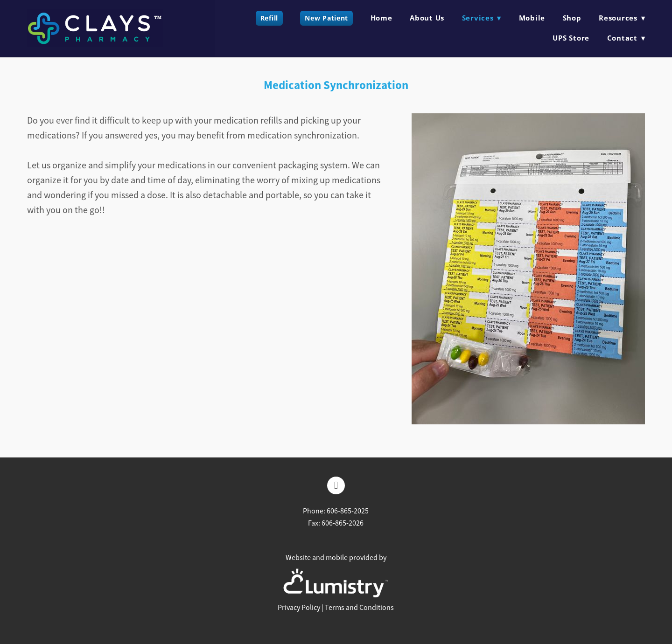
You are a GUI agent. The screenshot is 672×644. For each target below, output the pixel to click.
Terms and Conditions (359, 608)
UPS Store (571, 38)
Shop (572, 18)
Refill (269, 18)
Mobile (532, 18)
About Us (427, 18)
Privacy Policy (299, 608)
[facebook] (336, 485)
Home (381, 18)
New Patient (326, 18)
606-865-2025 (348, 511)
